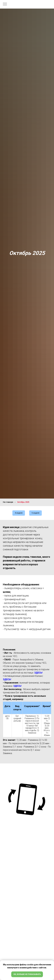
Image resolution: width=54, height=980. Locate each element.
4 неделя (19, 513)
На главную (8, 502)
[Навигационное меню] (5, 4)
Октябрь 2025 (23, 502)
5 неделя (35, 513)
